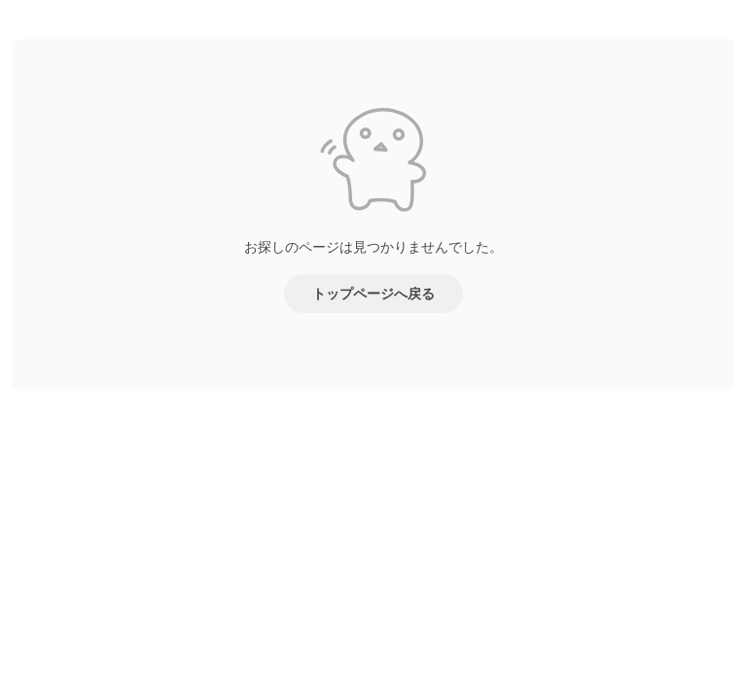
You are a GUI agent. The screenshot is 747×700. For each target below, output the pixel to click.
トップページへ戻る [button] (373, 294)
